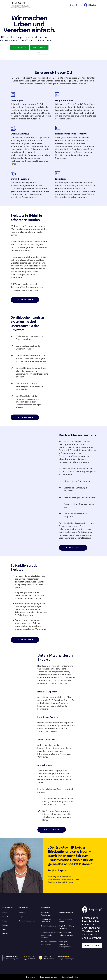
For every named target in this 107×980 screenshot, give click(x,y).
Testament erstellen (19, 47)
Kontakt (6, 933)
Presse (5, 925)
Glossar (22, 913)
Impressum (30, 977)
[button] (92, 945)
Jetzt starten (25, 300)
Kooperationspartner (27, 921)
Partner (5, 921)
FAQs (21, 917)
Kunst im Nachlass (66, 913)
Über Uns (6, 917)
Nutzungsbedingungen (48, 977)
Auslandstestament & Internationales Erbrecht (49, 935)
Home (5, 913)
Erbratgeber (46, 907)
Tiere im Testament (48, 926)
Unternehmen (8, 907)
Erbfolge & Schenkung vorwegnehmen (65, 944)
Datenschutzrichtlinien (70, 977)
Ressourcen (23, 907)
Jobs (4, 929)
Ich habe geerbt (39, 47)
